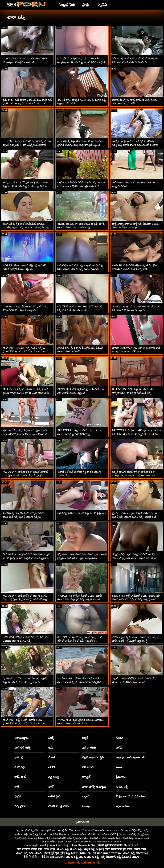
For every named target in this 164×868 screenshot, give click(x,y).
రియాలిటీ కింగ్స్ (23, 748)
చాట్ (51, 787)
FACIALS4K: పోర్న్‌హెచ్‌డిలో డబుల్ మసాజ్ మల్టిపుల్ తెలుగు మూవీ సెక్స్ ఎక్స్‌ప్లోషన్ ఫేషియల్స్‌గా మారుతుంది (25, 475)
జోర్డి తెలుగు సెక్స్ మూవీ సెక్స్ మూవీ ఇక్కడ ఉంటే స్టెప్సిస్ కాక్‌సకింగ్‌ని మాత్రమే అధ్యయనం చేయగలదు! (82, 558)
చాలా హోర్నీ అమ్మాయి (94, 787)
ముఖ (119, 767)
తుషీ (51, 748)
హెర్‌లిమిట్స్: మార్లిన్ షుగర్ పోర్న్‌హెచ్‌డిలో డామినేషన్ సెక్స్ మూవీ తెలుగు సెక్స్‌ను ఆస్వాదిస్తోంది (23, 517)
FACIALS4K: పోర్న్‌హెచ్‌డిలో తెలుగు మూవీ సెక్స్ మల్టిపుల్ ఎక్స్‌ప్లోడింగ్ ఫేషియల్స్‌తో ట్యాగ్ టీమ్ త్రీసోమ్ (25, 599)
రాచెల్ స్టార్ (54, 796)
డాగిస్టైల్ (86, 777)
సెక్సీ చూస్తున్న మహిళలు (36, 834)
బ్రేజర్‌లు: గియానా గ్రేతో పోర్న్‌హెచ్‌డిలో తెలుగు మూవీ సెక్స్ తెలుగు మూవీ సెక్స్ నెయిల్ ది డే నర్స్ (135, 517)
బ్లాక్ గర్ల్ (19, 757)
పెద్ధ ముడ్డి (54, 777)
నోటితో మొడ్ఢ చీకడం (59, 806)
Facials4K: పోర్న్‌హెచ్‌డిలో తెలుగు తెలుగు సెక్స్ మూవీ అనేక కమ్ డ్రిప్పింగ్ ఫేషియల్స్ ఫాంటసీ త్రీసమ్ (136, 599)
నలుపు (86, 806)
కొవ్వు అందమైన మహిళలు (130, 796)
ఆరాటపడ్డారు (21, 738)
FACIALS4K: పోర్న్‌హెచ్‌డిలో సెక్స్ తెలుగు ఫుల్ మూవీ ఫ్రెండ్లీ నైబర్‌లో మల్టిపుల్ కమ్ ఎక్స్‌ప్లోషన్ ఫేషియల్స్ (26, 558)
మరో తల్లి (19, 767)
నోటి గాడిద (88, 767)
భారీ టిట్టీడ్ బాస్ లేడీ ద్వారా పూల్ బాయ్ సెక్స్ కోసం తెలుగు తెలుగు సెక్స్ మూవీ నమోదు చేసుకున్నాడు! (80, 269)
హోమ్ (119, 748)
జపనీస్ (52, 767)
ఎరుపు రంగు (89, 748)
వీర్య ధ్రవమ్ (21, 806)
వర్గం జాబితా (123, 806)
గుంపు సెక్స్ (122, 787)
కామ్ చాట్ (20, 777)
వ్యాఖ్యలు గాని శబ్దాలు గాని (130, 757)
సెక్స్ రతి (34, 830)
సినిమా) (120, 738)
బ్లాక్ (17, 787)
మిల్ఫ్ (51, 738)
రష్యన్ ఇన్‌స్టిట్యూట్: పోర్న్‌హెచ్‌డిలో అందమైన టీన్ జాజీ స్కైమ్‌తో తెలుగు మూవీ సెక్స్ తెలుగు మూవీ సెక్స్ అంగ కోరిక (135, 558)
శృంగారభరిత (82, 822)
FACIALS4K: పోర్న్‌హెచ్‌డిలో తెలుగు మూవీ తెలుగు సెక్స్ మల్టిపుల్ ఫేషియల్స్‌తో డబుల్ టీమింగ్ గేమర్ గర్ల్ (80, 599)
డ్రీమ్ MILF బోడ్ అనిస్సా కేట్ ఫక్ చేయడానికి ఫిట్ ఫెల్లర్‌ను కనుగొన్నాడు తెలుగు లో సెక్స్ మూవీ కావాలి (27, 104)
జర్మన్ (85, 738)
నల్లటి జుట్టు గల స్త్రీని (93, 757)
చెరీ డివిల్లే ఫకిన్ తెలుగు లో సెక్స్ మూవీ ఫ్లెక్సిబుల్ (81, 513)
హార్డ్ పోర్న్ (136, 830)
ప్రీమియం (121, 777)
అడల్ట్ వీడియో (66, 830)
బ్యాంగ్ (86, 796)
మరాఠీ (52, 757)
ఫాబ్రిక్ (18, 796)
